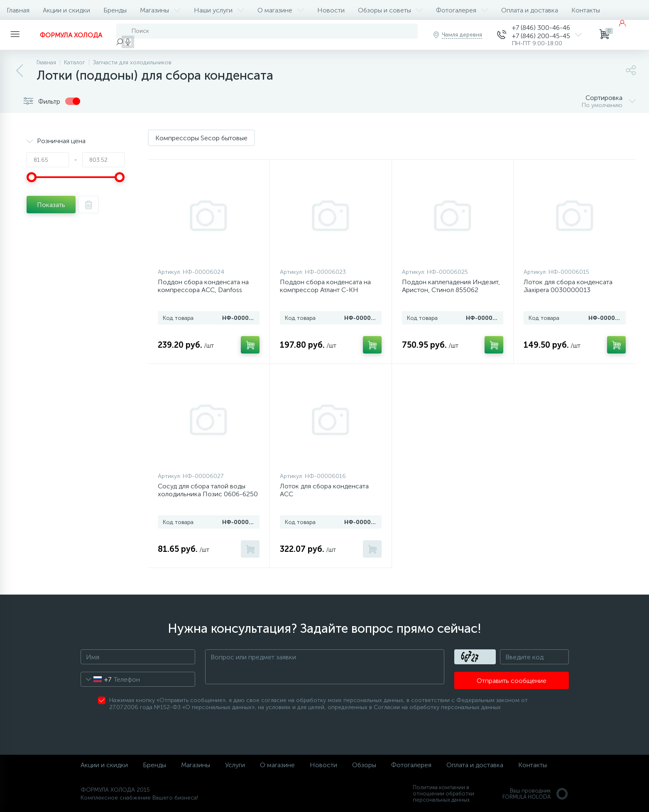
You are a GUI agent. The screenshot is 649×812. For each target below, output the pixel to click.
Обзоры (364, 765)
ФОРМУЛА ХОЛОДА (71, 35)
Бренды (115, 10)
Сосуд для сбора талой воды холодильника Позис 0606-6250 (208, 490)
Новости (331, 10)
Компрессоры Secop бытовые (201, 138)
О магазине (281, 10)
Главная (18, 10)
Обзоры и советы (390, 10)
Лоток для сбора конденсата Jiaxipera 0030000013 (568, 286)
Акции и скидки (66, 10)
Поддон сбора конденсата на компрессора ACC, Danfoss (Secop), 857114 (203, 290)
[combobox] (96, 679)
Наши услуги (219, 10)
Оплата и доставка (530, 10)
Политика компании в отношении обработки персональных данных (443, 794)
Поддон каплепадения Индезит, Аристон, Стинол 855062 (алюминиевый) (451, 290)
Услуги (235, 765)
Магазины (160, 10)
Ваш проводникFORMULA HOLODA (536, 794)
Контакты (586, 10)
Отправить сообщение (512, 681)
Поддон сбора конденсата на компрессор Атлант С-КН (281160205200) (325, 290)
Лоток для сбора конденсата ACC (324, 490)
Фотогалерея (462, 10)
